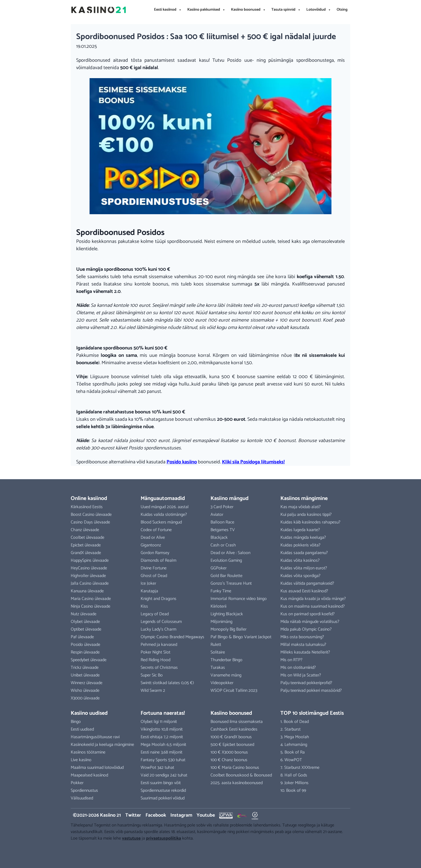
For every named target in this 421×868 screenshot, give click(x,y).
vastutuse (131, 838)
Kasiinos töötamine (88, 752)
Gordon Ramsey (155, 553)
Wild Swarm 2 (153, 691)
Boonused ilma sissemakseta (237, 722)
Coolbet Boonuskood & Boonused (241, 775)
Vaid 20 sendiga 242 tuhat (164, 775)
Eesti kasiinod (168, 10)
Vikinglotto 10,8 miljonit (162, 729)
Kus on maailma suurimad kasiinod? (313, 606)
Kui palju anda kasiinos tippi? (306, 515)
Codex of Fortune (156, 530)
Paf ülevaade (82, 637)
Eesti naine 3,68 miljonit (161, 752)
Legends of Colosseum (161, 622)
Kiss (144, 606)
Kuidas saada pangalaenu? (304, 553)
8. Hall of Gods (294, 775)
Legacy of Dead (155, 614)
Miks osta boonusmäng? (302, 637)
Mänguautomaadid (163, 498)
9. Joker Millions (294, 783)
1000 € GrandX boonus (231, 737)
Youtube (206, 815)
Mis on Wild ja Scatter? (301, 675)
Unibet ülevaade (85, 675)
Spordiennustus (84, 791)
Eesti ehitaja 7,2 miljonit (162, 737)
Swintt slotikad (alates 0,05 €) (167, 683)
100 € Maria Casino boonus (235, 768)
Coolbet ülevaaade (88, 538)
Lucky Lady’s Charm (158, 629)
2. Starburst (290, 729)
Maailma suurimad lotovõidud (97, 768)
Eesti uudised (82, 729)
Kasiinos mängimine (304, 498)
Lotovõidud (319, 10)
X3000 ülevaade (85, 698)
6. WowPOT (291, 760)
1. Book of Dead (295, 722)
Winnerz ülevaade (87, 683)
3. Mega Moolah (295, 737)
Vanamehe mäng (226, 675)
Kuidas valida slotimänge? (164, 515)
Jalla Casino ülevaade (90, 583)
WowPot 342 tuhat (157, 768)
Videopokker (222, 683)
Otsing (342, 10)
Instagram (181, 815)
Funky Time (221, 591)
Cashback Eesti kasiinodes (234, 729)
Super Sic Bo (152, 675)
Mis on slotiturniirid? (298, 668)
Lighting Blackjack (227, 614)
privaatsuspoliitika (164, 838)
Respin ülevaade (85, 652)
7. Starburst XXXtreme (300, 768)
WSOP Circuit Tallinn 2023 (234, 691)
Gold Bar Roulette (226, 576)
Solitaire (218, 652)
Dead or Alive (153, 538)
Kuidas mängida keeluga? (303, 538)
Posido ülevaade (85, 645)
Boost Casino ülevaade (91, 515)
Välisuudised (82, 798)
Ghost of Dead (154, 576)
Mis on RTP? (291, 660)
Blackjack (219, 538)
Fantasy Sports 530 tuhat (163, 760)
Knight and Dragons (158, 599)
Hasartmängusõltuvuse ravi (95, 737)
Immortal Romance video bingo (239, 599)
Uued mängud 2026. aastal (165, 507)
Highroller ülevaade (88, 576)
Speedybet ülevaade (89, 660)
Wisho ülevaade (85, 691)
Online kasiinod (89, 498)
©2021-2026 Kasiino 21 (97, 815)
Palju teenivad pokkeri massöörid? (311, 691)
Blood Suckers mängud (161, 522)
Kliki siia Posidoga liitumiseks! (253, 462)
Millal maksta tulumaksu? (303, 645)
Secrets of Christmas (159, 668)
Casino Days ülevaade (90, 522)
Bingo (76, 722)
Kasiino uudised (89, 713)
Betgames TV (223, 530)
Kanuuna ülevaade (87, 591)
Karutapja (149, 591)
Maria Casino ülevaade (91, 599)
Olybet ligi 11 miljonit (159, 722)
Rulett (216, 645)
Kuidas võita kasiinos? (300, 560)
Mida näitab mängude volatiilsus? (310, 622)
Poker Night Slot (155, 652)
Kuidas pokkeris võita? (300, 545)
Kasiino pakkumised (206, 10)
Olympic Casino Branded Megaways (172, 637)
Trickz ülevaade (85, 668)
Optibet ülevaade (86, 629)
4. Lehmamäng (294, 745)
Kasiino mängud (229, 498)
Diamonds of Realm (158, 560)
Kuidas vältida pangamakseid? (307, 583)
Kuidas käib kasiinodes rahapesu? (310, 522)
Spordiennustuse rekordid (163, 791)
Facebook (156, 815)
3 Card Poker (222, 507)
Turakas (218, 668)
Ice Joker (148, 583)
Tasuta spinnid (286, 10)
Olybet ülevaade (85, 622)
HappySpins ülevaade (90, 560)
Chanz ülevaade (85, 530)
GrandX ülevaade (86, 553)
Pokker (77, 783)
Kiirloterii (218, 606)
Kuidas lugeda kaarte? (300, 530)
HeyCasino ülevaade (89, 568)
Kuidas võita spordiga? (300, 576)
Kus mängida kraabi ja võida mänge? (313, 599)
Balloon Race (222, 522)
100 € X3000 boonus (229, 752)
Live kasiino (81, 760)
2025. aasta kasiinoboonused (237, 783)
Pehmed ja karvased (159, 645)
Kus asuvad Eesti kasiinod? (304, 591)
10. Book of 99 (293, 791)
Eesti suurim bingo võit (161, 783)
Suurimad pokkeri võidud (163, 798)
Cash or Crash (223, 545)
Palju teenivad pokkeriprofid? (306, 683)
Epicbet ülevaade (86, 545)
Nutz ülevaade (84, 614)
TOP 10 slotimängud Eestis (312, 713)
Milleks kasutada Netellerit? (305, 652)
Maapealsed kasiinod (89, 775)
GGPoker (219, 568)
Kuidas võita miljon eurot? (304, 568)
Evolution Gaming (226, 560)
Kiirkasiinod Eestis (87, 507)
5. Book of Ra (293, 752)
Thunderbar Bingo (226, 660)
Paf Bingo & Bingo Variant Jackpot (241, 637)
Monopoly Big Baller (229, 629)
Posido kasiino (182, 462)
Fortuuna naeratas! (163, 713)
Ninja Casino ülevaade (91, 606)
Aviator (217, 515)
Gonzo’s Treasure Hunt (231, 583)
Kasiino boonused (248, 10)
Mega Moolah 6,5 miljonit (163, 745)
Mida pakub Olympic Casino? (306, 629)
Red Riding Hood (155, 660)
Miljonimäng (221, 622)
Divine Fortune (154, 568)
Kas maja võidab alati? (301, 507)
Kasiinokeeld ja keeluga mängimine (102, 745)
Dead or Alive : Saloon (230, 553)
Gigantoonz (151, 545)
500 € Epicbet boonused (232, 745)
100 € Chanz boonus (229, 760)
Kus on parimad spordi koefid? (308, 614)
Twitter (133, 815)
